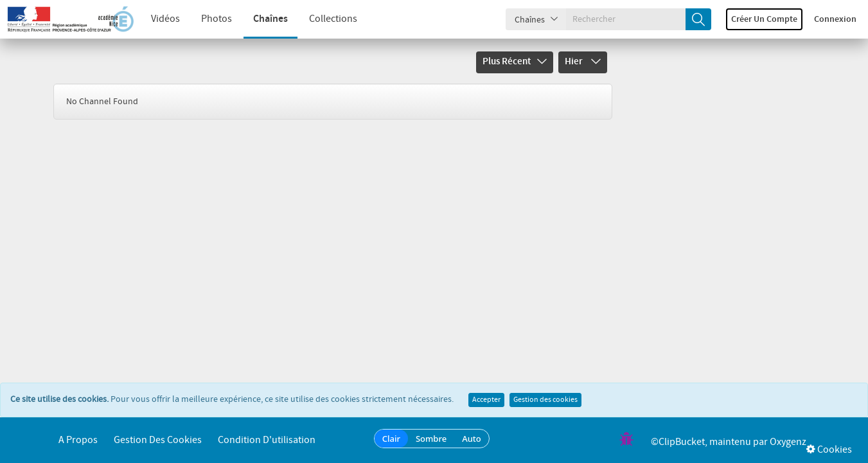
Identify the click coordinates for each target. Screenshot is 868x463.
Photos (217, 19)
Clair (391, 439)
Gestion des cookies (545, 400)
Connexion (835, 19)
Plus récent (515, 62)
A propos (78, 440)
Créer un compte (764, 19)
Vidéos (165, 19)
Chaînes (270, 19)
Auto (472, 439)
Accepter (486, 400)
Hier (583, 62)
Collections (333, 19)
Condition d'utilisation (267, 440)
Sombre (431, 439)
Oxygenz (788, 442)
